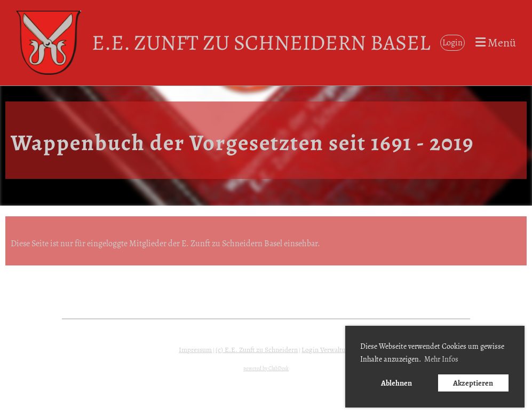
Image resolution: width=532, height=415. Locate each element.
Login (452, 43)
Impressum (195, 350)
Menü (496, 43)
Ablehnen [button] (396, 383)
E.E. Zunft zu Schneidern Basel (261, 42)
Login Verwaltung (327, 350)
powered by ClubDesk (266, 369)
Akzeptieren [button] (473, 383)
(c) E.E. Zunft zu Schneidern (257, 350)
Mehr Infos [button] (441, 359)
